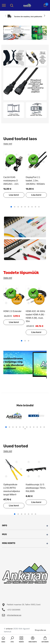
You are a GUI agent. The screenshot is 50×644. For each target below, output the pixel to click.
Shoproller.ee (40, 630)
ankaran (9, 629)
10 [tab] (37, 427)
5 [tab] (25, 207)
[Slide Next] (44, 16)
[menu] (4, 5)
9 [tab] (39, 207)
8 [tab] (35, 207)
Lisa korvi (14, 195)
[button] (12, 640)
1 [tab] (11, 207)
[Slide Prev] (6, 16)
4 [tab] (22, 207)
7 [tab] (32, 207)
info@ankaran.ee (14, 615)
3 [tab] (18, 207)
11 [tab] (41, 427)
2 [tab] (15, 207)
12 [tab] (44, 427)
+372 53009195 (14, 610)
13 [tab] (25, 429)
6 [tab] (29, 207)
